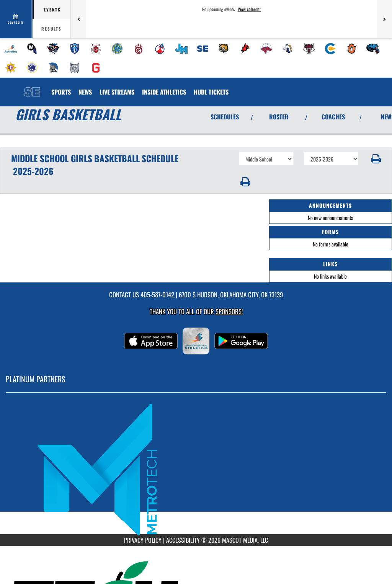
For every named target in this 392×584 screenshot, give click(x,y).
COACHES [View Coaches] (333, 117)
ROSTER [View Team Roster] (279, 117)
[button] (375, 159)
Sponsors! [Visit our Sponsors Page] (229, 311)
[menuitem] (11, 49)
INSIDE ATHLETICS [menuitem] (164, 92)
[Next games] (384, 19)
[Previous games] (78, 19)
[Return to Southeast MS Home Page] (32, 87)
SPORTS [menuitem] (61, 92)
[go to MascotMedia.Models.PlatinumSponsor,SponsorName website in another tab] (196, 469)
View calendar (249, 9)
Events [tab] (52, 10)
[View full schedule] (16, 19)
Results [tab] (51, 29)
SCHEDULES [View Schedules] (225, 117)
